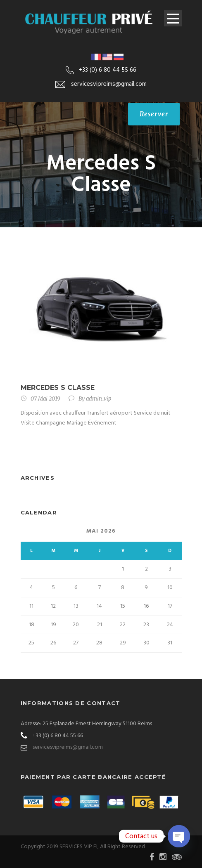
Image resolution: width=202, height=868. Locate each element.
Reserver (154, 114)
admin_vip (99, 399)
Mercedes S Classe (58, 388)
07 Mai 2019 (45, 399)
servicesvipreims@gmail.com (68, 747)
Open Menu (173, 18)
